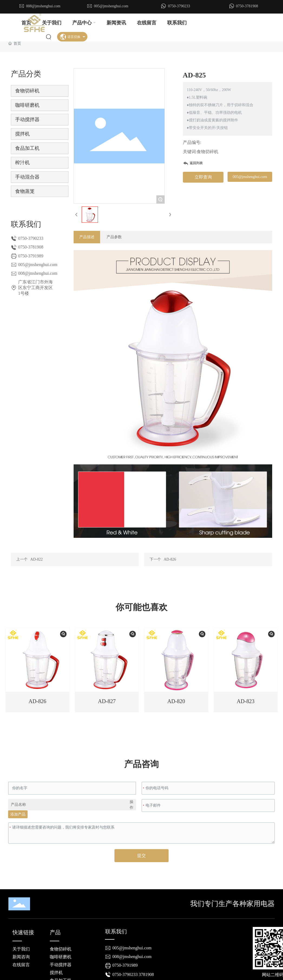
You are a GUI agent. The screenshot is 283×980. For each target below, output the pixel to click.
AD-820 (176, 701)
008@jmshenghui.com (43, 6)
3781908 (146, 974)
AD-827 (107, 701)
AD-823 (246, 701)
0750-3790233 (179, 6)
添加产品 (18, 814)
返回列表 (196, 163)
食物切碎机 (208, 152)
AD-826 (170, 559)
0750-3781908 (247, 6)
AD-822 (37, 559)
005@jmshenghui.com (111, 6)
